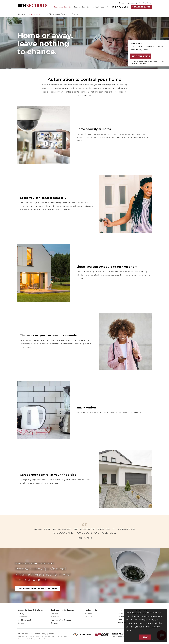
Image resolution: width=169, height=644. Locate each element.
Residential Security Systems (30, 610)
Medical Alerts (91, 610)
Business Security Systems (63, 610)
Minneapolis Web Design (27, 639)
